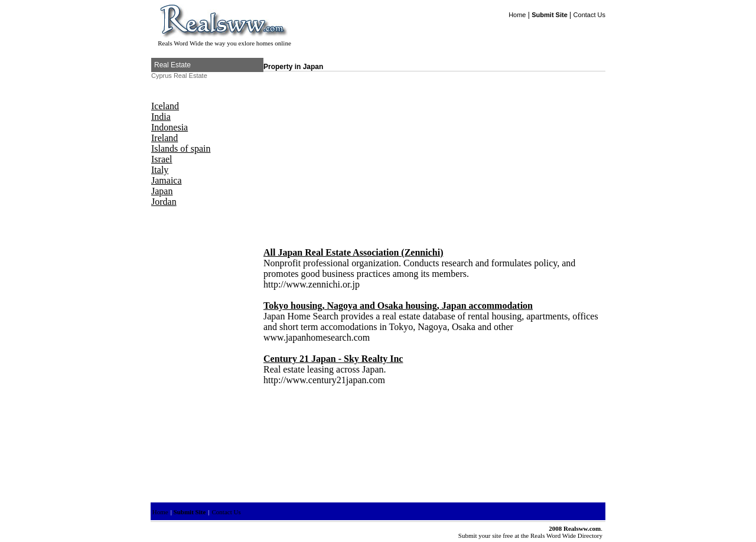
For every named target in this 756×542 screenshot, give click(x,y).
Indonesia (170, 127)
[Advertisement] (363, 154)
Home (517, 15)
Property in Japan (293, 67)
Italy (160, 170)
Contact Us (589, 15)
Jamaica (167, 180)
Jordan (164, 202)
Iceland (165, 106)
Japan (162, 191)
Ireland (164, 138)
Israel (162, 159)
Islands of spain (181, 148)
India (161, 117)
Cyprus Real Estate (179, 76)
